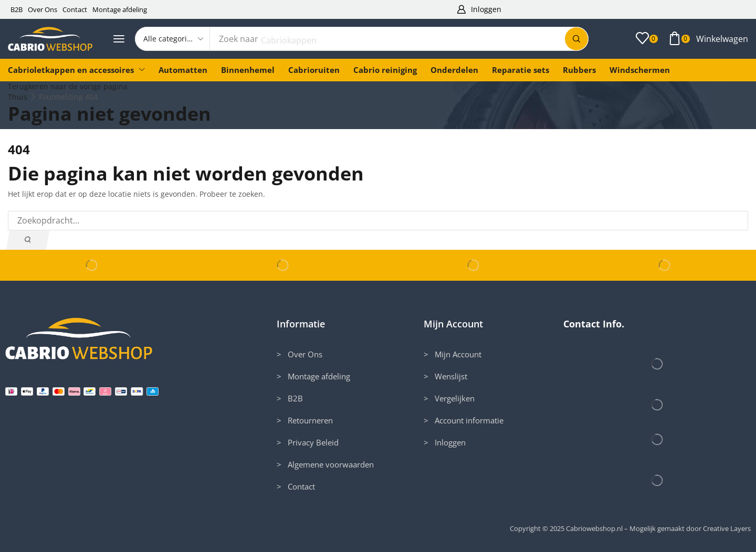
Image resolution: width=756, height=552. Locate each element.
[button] (479, 10)
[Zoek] (576, 39)
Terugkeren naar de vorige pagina (68, 86)
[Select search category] (173, 39)
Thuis (18, 97)
